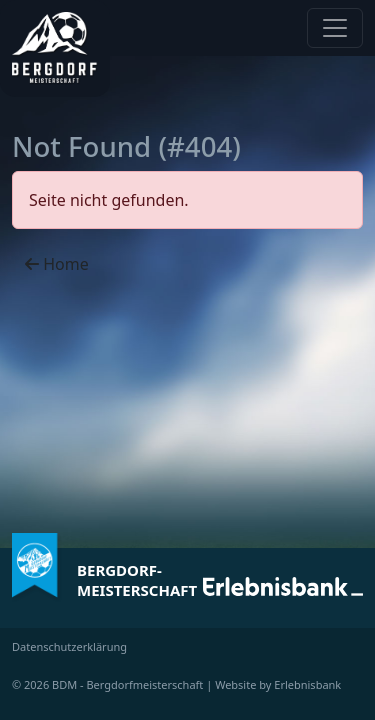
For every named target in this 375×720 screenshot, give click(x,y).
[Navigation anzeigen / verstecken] (335, 28)
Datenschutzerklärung (69, 646)
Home (57, 264)
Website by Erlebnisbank (278, 684)
